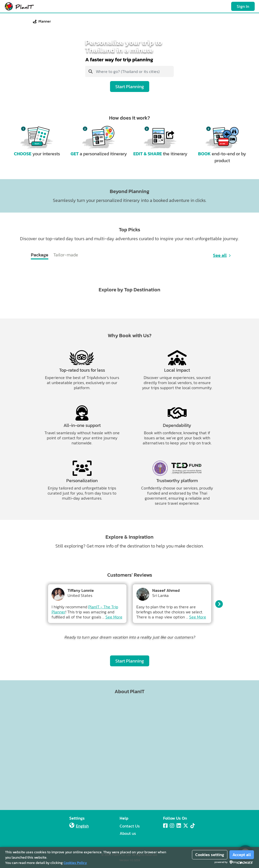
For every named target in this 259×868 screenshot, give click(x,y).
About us (128, 833)
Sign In (243, 6)
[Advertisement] (129, 751)
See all (220, 255)
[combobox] (129, 71)
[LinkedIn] (179, 826)
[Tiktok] (193, 826)
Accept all (242, 855)
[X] (186, 826)
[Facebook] (165, 826)
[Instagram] (172, 826)
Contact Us (130, 826)
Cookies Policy (75, 863)
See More (114, 617)
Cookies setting (210, 855)
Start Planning (130, 87)
